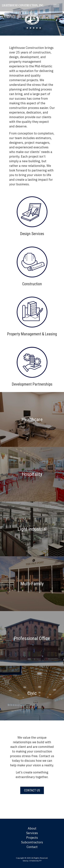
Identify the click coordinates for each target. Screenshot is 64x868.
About (32, 828)
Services (32, 833)
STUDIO (35, 861)
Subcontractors (32, 842)
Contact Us (32, 790)
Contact (32, 847)
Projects (32, 838)
